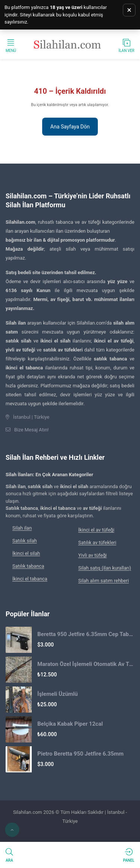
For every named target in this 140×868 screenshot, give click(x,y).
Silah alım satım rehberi (104, 581)
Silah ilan (22, 528)
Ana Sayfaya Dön (70, 127)
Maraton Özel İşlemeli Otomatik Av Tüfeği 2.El (86, 664)
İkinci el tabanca (30, 579)
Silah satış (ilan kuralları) (105, 568)
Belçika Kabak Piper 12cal (70, 724)
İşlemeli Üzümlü (57, 694)
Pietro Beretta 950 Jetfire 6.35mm (80, 754)
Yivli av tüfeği (93, 555)
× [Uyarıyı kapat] (129, 10)
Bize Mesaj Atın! (31, 430)
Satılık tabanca (28, 566)
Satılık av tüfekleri (97, 542)
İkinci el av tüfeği (97, 530)
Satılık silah (25, 541)
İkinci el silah (26, 553)
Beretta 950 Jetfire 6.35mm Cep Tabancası (86, 634)
